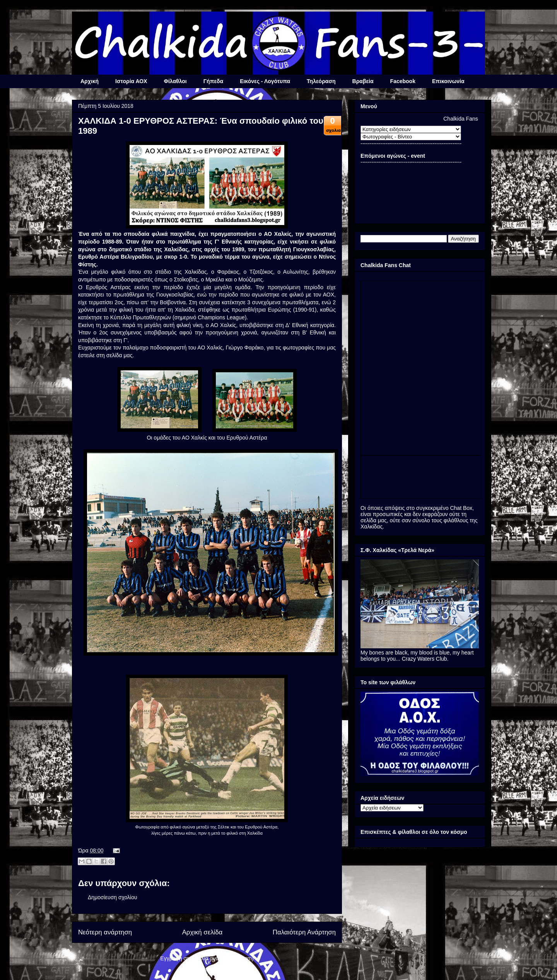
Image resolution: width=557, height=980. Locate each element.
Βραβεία (363, 81)
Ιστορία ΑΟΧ (131, 81)
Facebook (403, 81)
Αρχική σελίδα (202, 932)
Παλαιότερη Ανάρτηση (304, 932)
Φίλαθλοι (175, 81)
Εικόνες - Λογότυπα (265, 81)
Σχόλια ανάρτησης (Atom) (223, 958)
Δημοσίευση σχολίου (113, 897)
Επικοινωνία (448, 81)
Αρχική (90, 81)
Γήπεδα (213, 81)
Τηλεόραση (321, 81)
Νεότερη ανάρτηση (105, 932)
